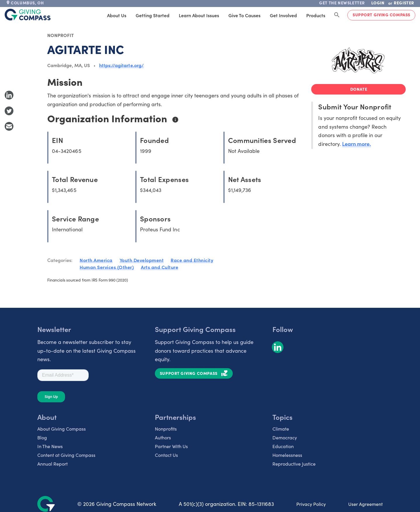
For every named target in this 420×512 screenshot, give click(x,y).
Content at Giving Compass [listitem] (66, 455)
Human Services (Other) (107, 267)
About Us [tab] (117, 15)
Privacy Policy (311, 504)
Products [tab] (316, 15)
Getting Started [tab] (153, 15)
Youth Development (142, 260)
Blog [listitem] (42, 437)
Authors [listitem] (163, 437)
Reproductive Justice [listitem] (294, 464)
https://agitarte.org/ (121, 65)
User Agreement (365, 504)
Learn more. (357, 144)
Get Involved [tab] (283, 15)
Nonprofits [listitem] (166, 429)
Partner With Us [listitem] (171, 446)
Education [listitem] (283, 446)
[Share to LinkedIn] (9, 95)
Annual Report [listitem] (52, 464)
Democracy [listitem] (285, 437)
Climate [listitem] (281, 429)
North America (96, 260)
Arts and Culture (160, 267)
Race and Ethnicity (192, 260)
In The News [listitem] (50, 446)
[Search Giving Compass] (337, 15)
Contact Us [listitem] (166, 455)
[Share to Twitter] (9, 111)
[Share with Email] (9, 126)
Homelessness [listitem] (287, 455)
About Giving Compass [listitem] (62, 429)
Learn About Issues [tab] (199, 15)
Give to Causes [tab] (244, 15)
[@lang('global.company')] (28, 15)
